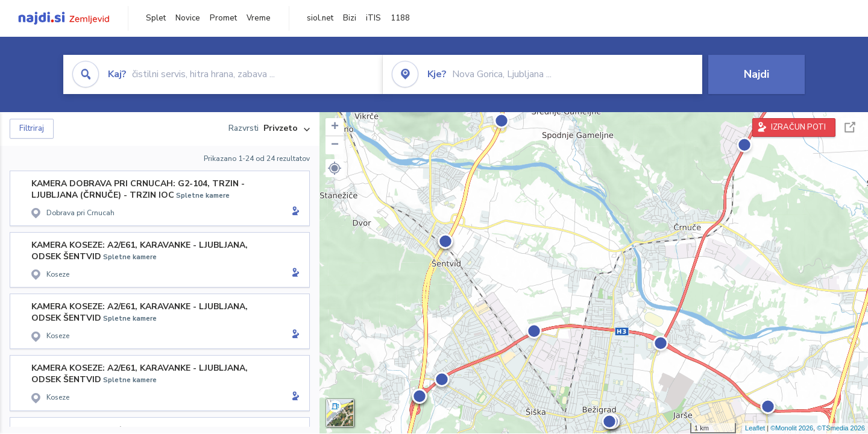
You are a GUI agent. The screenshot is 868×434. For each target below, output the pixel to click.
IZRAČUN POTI (798, 127)
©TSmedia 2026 (841, 428)
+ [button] (335, 127)
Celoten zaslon (850, 127)
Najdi (756, 74)
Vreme (259, 18)
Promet (223, 18)
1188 (400, 18)
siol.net (320, 18)
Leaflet (755, 428)
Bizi (350, 18)
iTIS (373, 18)
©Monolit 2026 (792, 428)
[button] (335, 168)
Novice (188, 18)
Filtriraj (32, 128)
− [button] (335, 145)
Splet (156, 18)
